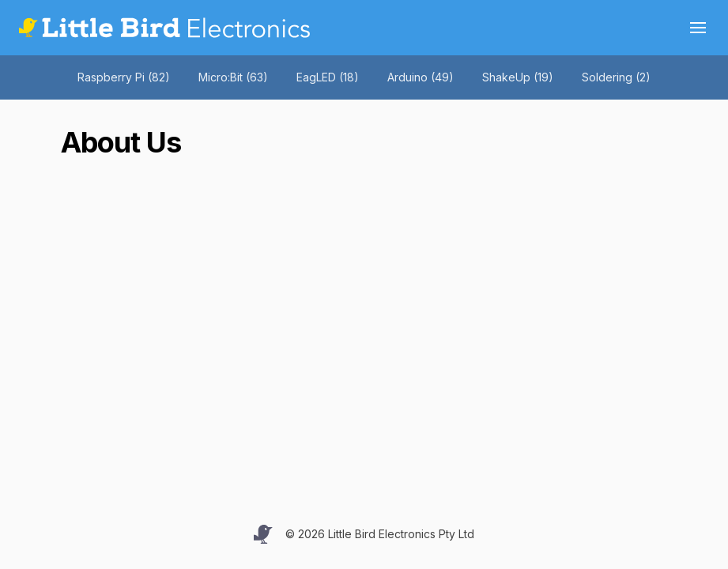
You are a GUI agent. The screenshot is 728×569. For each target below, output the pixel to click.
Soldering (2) (616, 77)
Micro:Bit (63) (233, 77)
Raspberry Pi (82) (124, 77)
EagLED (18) (328, 77)
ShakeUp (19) (518, 77)
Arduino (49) (421, 77)
